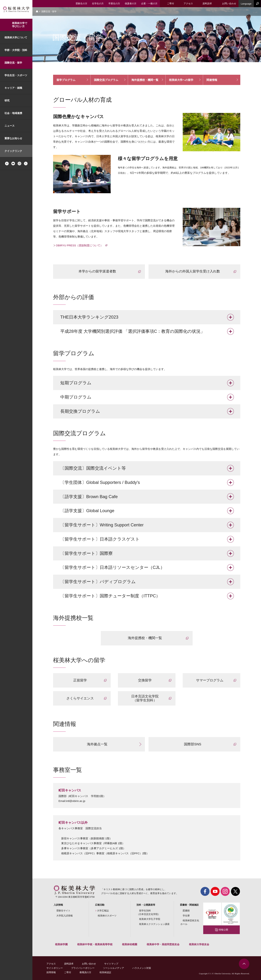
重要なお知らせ (13, 138)
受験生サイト (63, 911)
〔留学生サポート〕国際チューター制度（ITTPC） (110, 596)
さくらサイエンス (80, 698)
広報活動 (100, 905)
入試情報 (58, 905)
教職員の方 (85, 972)
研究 (7, 100)
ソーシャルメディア (113, 968)
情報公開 (223, 930)
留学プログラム (66, 80)
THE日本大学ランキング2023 (89, 317)
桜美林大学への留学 (181, 80)
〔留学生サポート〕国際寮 (86, 553)
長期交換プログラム (80, 411)
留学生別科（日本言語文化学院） (148, 912)
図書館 (186, 911)
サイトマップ (111, 964)
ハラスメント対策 (142, 968)
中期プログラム (76, 397)
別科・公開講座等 (146, 905)
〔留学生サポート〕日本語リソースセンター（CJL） (112, 567)
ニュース (10, 126)
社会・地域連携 (13, 113)
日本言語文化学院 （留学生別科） (145, 698)
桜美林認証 (105, 972)
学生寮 (186, 916)
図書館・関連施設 (189, 905)
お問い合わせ (89, 964)
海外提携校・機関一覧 (145, 80)
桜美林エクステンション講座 (154, 924)
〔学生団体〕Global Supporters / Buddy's (100, 482)
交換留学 (145, 680)
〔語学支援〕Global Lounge (87, 511)
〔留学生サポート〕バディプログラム (98, 582)
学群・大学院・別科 (16, 50)
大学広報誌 (103, 911)
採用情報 (51, 972)
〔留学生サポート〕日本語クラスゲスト (100, 539)
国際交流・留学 (13, 63)
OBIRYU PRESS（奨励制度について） (80, 245)
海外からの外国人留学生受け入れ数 (193, 271)
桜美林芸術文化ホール (190, 922)
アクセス (51, 964)
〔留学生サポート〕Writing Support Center (102, 525)
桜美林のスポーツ (107, 916)
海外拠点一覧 (97, 744)
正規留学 (80, 680)
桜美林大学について (16, 37)
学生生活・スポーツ (16, 75)
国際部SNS (193, 744)
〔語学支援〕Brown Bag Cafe (89, 497)
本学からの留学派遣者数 (97, 271)
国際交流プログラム (106, 80)
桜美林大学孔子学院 (150, 919)
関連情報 (212, 80)
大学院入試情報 (65, 916)
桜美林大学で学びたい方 (20, 25)
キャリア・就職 (13, 88)
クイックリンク (13, 151)
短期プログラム (76, 383)
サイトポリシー (55, 968)
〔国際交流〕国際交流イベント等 (93, 468)
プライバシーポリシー (83, 968)
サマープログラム (210, 680)
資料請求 (69, 964)
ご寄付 (68, 972)
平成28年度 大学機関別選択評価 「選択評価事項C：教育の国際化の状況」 (133, 331)
